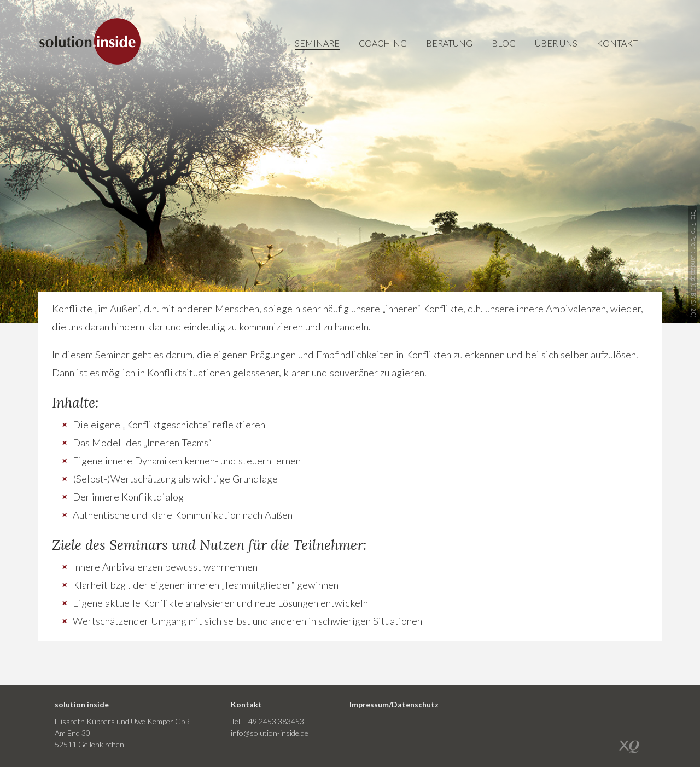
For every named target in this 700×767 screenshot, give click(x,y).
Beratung (449, 43)
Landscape (693, 268)
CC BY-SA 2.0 (693, 300)
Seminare (317, 43)
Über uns (556, 43)
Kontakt (617, 43)
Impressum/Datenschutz (394, 704)
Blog (504, 43)
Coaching (383, 43)
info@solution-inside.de (270, 733)
